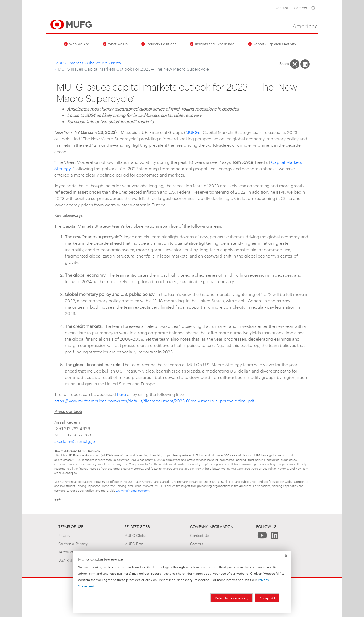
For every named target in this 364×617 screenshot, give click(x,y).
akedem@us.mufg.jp (75, 441)
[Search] (314, 8)
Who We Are (79, 44)
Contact (281, 7)
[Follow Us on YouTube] (262, 537)
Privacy (64, 535)
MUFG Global (136, 535)
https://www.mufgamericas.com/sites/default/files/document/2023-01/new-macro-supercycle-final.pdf (154, 401)
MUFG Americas (69, 62)
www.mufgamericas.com (133, 490)
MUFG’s (193, 132)
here (121, 394)
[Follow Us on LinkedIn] (275, 537)
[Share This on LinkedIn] (305, 64)
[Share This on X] (295, 64)
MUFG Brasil (135, 543)
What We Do (118, 44)
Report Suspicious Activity (275, 44)
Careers (300, 7)
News (116, 62)
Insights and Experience (215, 44)
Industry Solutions (161, 44)
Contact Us (200, 535)
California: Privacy (73, 543)
